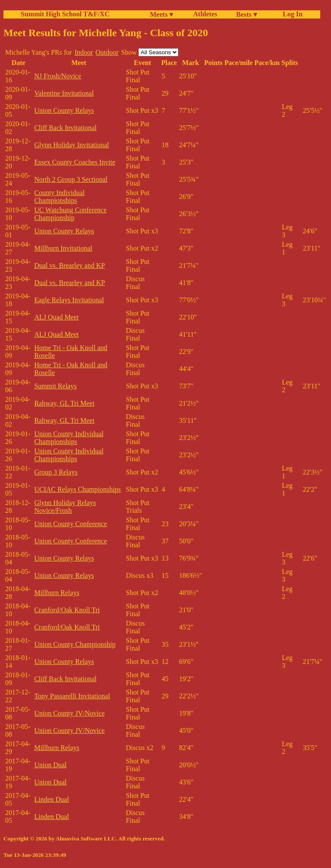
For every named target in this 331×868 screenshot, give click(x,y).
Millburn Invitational (63, 248)
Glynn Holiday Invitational (71, 145)
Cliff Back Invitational (65, 128)
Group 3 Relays (56, 472)
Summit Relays (55, 386)
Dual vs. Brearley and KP (69, 265)
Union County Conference (70, 524)
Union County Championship (75, 644)
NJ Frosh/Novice (58, 76)
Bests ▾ (247, 14)
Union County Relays (64, 110)
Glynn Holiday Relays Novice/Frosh (65, 507)
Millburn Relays (56, 593)
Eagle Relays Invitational (69, 300)
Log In (291, 14)
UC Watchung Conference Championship (70, 214)
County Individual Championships (59, 197)
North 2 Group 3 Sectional (71, 179)
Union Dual (50, 765)
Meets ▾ (161, 14)
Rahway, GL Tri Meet (64, 403)
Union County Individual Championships (69, 438)
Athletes (205, 14)
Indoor (84, 52)
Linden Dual (51, 799)
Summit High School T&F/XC (65, 14)
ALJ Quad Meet (56, 317)
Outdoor (107, 52)
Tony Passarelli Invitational (72, 696)
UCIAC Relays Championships (77, 489)
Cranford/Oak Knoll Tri (67, 610)
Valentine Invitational (64, 93)
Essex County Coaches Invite (75, 162)
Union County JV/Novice (69, 713)
